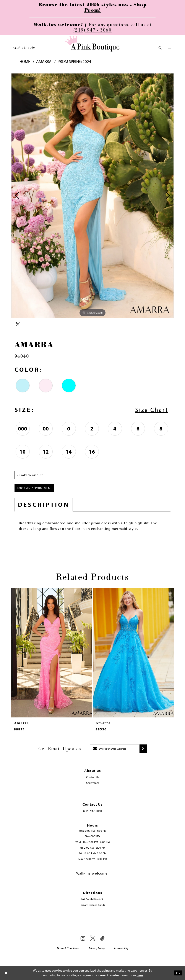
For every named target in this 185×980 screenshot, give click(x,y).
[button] (160, 48)
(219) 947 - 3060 (92, 30)
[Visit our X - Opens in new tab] (93, 938)
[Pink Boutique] (92, 44)
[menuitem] (24, 48)
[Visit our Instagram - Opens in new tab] (83, 938)
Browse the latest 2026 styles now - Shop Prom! (92, 8)
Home (25, 61)
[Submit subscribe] (143, 749)
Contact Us (92, 777)
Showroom (93, 783)
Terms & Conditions (68, 948)
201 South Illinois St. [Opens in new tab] (92, 899)
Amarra (44, 61)
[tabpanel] (92, 196)
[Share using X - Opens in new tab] (18, 325)
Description (44, 504)
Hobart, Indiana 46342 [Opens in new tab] (93, 905)
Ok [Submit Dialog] (178, 973)
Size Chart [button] (152, 410)
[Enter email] (115, 749)
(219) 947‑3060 (24, 48)
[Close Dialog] (6, 973)
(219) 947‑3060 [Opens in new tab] (92, 811)
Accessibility (121, 948)
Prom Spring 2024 (74, 61)
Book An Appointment (34, 488)
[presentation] (52, 653)
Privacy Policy (97, 948)
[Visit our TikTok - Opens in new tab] (102, 938)
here (140, 975)
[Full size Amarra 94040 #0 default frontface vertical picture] (92, 196)
